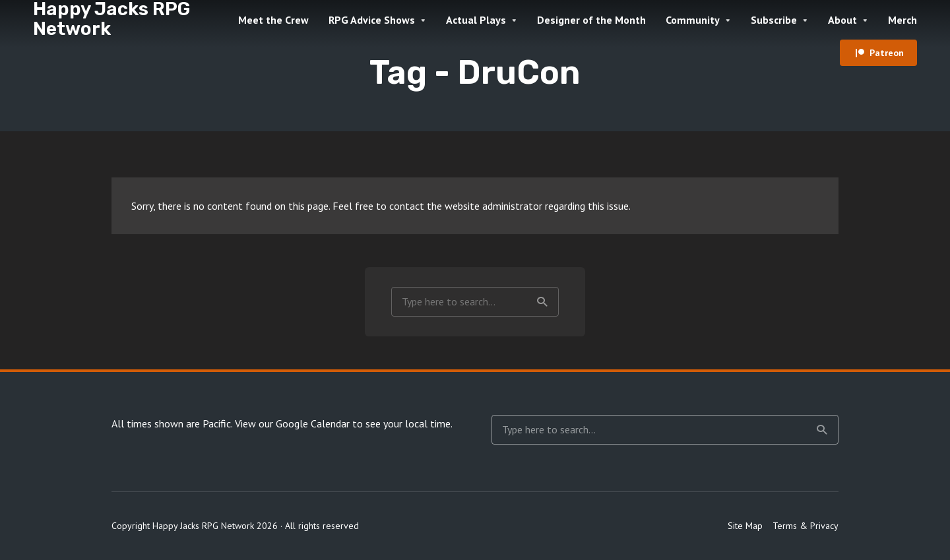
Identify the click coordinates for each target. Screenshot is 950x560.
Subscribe (774, 20)
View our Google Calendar (292, 423)
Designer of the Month (591, 20)
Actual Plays (476, 20)
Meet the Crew (273, 20)
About (842, 20)
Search (542, 302)
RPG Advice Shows (372, 20)
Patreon (887, 53)
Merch (902, 20)
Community (693, 20)
